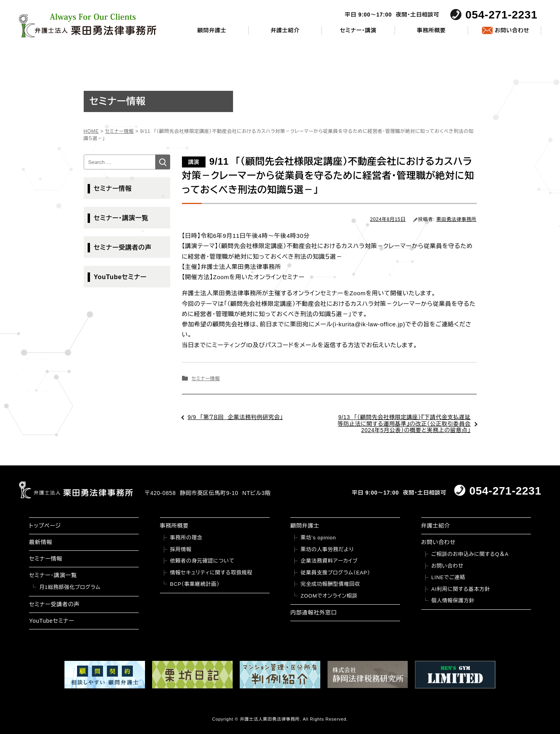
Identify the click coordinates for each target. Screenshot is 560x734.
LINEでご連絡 (448, 577)
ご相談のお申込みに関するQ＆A (470, 554)
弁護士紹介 (285, 30)
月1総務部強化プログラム (70, 587)
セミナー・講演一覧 (121, 218)
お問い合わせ (512, 30)
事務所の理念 (186, 538)
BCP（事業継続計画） (195, 584)
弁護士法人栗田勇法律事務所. (271, 719)
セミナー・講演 (358, 30)
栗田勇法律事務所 (457, 219)
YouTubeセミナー (120, 277)
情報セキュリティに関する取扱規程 (211, 573)
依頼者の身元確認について (202, 561)
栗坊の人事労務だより (327, 549)
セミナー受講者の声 (123, 247)
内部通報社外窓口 (314, 613)
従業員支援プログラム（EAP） (335, 573)
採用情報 (181, 549)
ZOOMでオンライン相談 (329, 596)
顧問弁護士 (212, 30)
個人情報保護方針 (453, 601)
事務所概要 (431, 30)
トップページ (45, 526)
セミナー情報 (206, 379)
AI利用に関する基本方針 (461, 589)
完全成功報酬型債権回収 (330, 584)
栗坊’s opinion (318, 538)
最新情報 (41, 542)
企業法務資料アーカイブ (329, 561)
